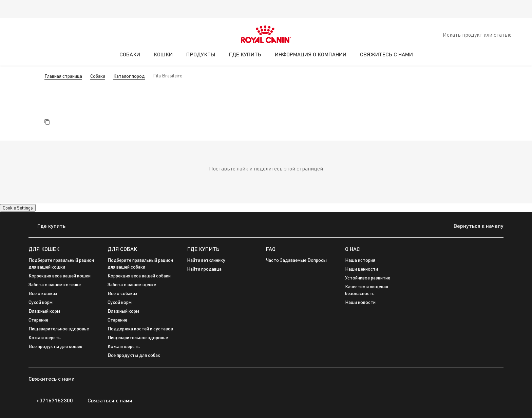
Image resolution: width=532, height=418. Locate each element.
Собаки (98, 76)
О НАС (353, 249)
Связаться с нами (106, 400)
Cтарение (38, 320)
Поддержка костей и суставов (140, 329)
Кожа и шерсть (45, 337)
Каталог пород (129, 76)
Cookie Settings (18, 208)
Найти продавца (204, 269)
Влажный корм (44, 311)
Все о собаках (122, 293)
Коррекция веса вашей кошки (60, 276)
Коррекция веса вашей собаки (139, 276)
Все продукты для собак (134, 355)
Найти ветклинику (206, 260)
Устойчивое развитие (368, 278)
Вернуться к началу (473, 226)
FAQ (271, 249)
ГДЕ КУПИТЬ (203, 249)
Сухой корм (41, 302)
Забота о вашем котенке (55, 284)
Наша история (360, 260)
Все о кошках (43, 293)
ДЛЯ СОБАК (122, 249)
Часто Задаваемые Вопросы (296, 260)
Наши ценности (362, 269)
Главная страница (63, 76)
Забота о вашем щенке (132, 284)
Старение (117, 320)
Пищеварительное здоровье (59, 329)
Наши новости (360, 302)
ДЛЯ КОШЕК (44, 249)
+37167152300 (51, 400)
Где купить (47, 226)
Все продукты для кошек (55, 346)
